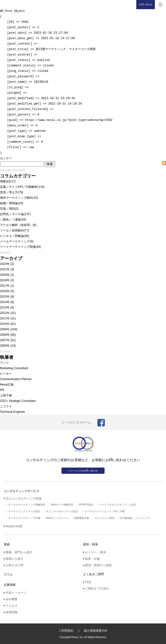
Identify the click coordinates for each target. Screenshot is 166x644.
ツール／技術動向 (12, 230)
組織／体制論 (9, 203)
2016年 (5, 291)
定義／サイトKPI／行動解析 (19, 187)
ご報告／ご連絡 (10, 220)
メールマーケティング (15, 241)
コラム (8, 574)
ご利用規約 (66, 631)
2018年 (5, 280)
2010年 (5, 324)
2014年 (5, 302)
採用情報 (12, 612)
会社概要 (12, 599)
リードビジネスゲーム (76, 422)
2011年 (5, 318)
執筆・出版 (92, 559)
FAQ (88, 582)
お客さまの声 (15, 565)
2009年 (5, 329)
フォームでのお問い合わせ (83, 471)
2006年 (5, 346)
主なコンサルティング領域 (24, 499)
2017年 (5, 286)
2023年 (5, 264)
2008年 (5, 335)
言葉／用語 (7, 209)
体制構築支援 (82, 518)
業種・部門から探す (19, 552)
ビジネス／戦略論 (12, 236)
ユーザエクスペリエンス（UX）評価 (104, 511)
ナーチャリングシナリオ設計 (24, 511)
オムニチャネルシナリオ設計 (62, 511)
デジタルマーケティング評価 (24, 518)
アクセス (12, 606)
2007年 (5, 340)
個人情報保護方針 (96, 631)
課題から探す (15, 559)
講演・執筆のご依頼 (98, 565)
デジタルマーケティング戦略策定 (27, 505)
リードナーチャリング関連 (18, 247)
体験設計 (6, 181)
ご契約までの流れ (97, 588)
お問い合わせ (146, 4)
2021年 (5, 269)
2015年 (5, 297)
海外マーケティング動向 (16, 198)
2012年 (5, 313)
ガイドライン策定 (105, 518)
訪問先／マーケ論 (12, 214)
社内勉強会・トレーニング (135, 518)
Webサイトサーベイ (57, 518)
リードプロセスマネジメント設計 (118, 505)
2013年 (5, 308)
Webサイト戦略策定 (62, 505)
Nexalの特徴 (14, 526)
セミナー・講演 (95, 552)
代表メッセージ (16, 593)
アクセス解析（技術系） (16, 225)
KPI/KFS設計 (86, 505)
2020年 (5, 275)
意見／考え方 (9, 192)
